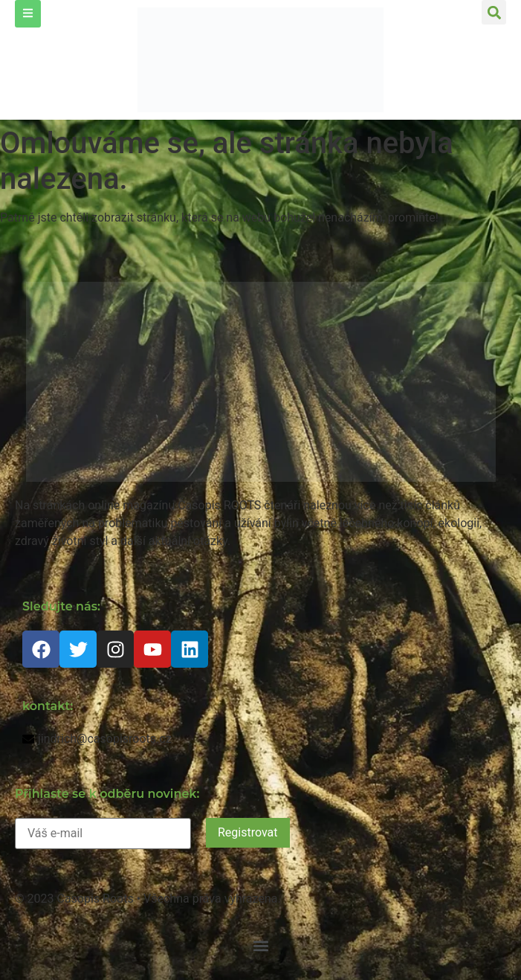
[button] (494, 12)
